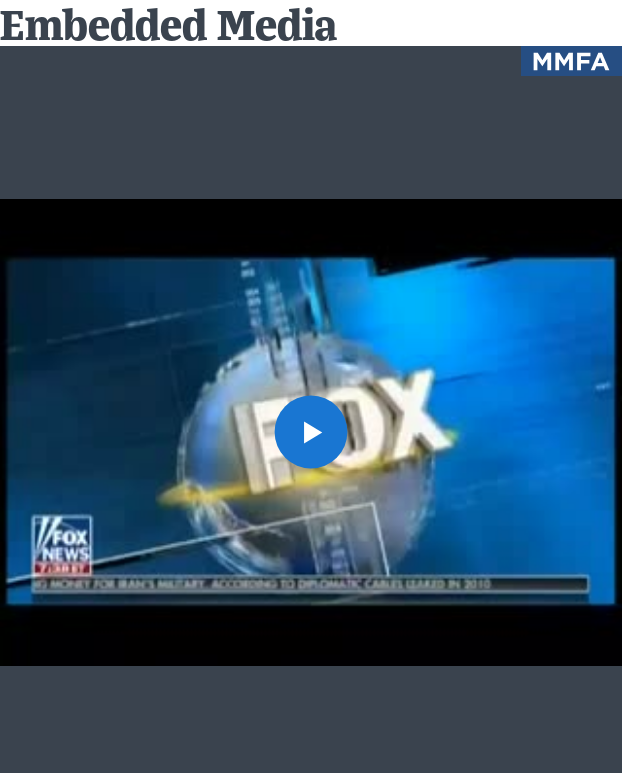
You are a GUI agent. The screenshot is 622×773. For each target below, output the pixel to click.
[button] (311, 432)
